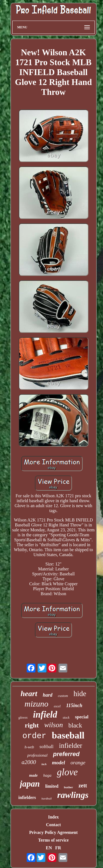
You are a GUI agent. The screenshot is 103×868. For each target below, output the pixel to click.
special (82, 717)
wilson (54, 725)
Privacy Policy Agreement (53, 832)
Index (53, 817)
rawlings (73, 795)
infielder (71, 745)
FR (58, 848)
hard (48, 695)
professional (37, 755)
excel (57, 706)
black (75, 725)
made (33, 775)
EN (49, 848)
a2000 (29, 762)
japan (30, 784)
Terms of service (53, 840)
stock (66, 718)
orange (78, 763)
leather (69, 787)
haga (47, 775)
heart (29, 693)
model (59, 763)
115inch (74, 705)
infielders (27, 797)
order (34, 736)
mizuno (36, 704)
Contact (53, 825)
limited (52, 786)
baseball (68, 735)
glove (67, 772)
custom (63, 696)
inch (44, 764)
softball (47, 747)
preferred (66, 754)
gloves (23, 717)
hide (80, 694)
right (32, 725)
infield (45, 715)
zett (83, 785)
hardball (47, 798)
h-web (29, 747)
